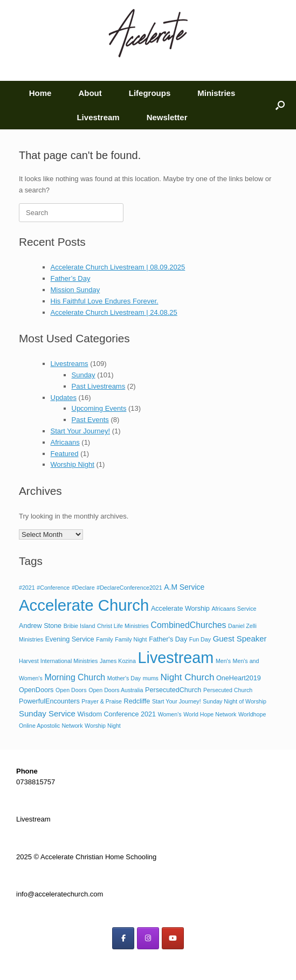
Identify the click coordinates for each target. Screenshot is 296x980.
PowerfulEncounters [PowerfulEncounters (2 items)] (49, 701)
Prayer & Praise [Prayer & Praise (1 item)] (102, 701)
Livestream (98, 117)
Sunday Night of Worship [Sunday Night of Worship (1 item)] (235, 701)
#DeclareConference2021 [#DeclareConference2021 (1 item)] (129, 588)
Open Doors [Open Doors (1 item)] (71, 690)
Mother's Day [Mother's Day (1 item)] (124, 678)
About (90, 93)
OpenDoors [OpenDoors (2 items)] (36, 690)
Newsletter (167, 117)
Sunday (84, 375)
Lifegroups (150, 93)
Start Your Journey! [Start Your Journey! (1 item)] (177, 701)
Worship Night (73, 464)
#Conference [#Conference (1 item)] (53, 588)
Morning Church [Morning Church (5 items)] (75, 677)
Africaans (65, 442)
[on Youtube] (173, 938)
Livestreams (70, 364)
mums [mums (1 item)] (151, 678)
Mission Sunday (75, 290)
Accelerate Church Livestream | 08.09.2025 (118, 267)
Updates (64, 398)
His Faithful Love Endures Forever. (105, 301)
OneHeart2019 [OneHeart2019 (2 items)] (239, 678)
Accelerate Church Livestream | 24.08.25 (114, 312)
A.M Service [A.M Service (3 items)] (184, 587)
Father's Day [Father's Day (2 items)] (168, 639)
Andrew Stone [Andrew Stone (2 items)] (40, 626)
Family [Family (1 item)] (104, 639)
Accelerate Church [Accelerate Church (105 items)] (84, 605)
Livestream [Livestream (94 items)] (175, 658)
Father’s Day (71, 278)
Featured (65, 454)
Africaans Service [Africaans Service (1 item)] (234, 609)
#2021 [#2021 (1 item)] (27, 588)
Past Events (90, 420)
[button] (280, 105)
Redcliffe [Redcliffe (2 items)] (137, 701)
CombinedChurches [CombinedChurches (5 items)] (189, 625)
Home (40, 93)
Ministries (216, 93)
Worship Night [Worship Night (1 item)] (103, 726)
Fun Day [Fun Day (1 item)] (200, 639)
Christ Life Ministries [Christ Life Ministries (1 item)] (123, 626)
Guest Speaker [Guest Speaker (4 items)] (240, 639)
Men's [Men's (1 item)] (223, 661)
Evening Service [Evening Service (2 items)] (70, 639)
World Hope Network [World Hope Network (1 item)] (210, 714)
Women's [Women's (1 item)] (170, 714)
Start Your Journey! (81, 431)
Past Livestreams (99, 386)
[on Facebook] (123, 938)
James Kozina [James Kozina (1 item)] (118, 661)
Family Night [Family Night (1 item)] (131, 639)
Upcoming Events (99, 408)
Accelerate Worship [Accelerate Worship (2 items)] (180, 609)
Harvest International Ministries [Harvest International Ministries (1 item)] (58, 661)
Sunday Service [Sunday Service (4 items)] (47, 713)
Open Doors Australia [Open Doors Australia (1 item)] (116, 690)
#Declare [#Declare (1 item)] (83, 588)
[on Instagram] (148, 938)
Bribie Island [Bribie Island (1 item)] (80, 626)
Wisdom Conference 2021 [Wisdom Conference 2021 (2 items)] (116, 714)
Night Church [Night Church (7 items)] (187, 677)
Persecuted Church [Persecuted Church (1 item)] (228, 690)
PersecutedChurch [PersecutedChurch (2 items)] (173, 690)
